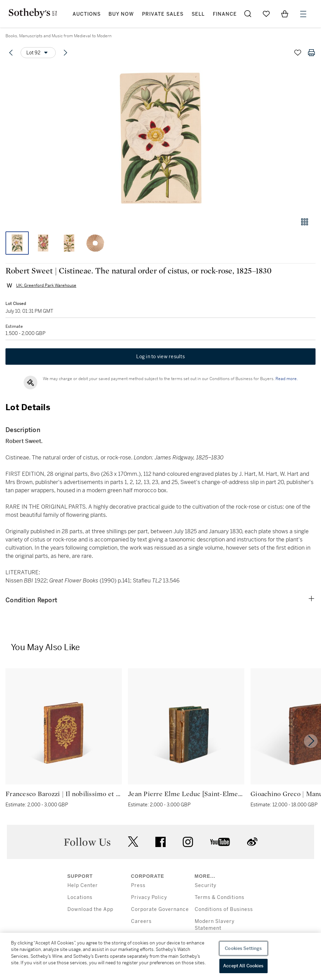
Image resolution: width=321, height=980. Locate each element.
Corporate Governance (160, 909)
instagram (188, 842)
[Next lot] (65, 53)
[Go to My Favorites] (266, 14)
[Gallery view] (305, 222)
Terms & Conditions (220, 897)
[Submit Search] (248, 14)
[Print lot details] (311, 53)
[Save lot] (298, 53)
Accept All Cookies (243, 966)
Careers (141, 921)
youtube (220, 842)
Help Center (83, 885)
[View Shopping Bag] (285, 14)
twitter (133, 842)
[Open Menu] (303, 14)
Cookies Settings (243, 948)
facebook (160, 842)
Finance (225, 14)
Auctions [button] (87, 14)
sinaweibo (252, 842)
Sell (198, 14)
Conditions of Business (224, 909)
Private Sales (163, 14)
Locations (80, 897)
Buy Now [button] (121, 14)
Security (206, 885)
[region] (160, 956)
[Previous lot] (11, 53)
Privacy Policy (149, 897)
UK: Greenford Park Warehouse (46, 285)
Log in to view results (160, 357)
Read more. (287, 379)
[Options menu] (38, 53)
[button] (160, 138)
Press (138, 885)
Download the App (90, 909)
